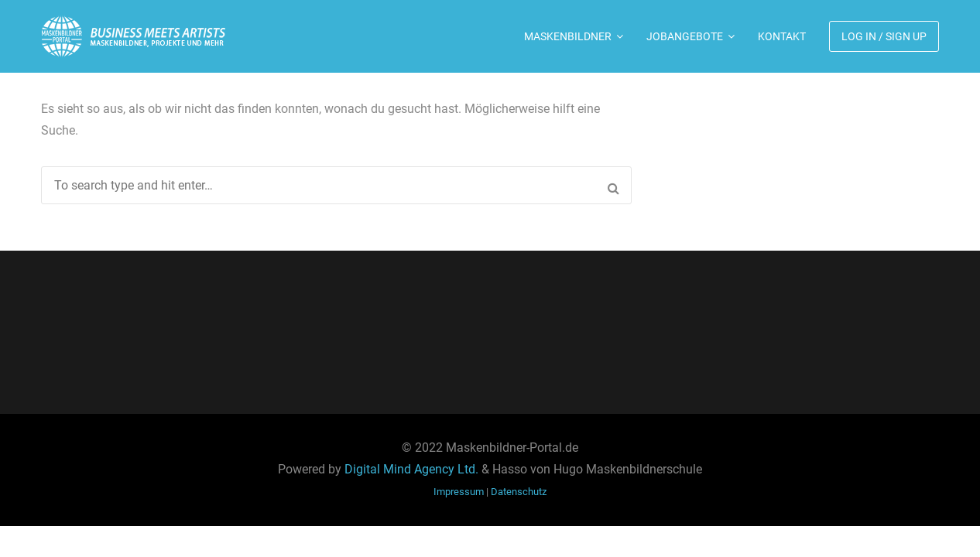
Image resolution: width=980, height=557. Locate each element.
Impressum (459, 492)
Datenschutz (519, 492)
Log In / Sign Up (884, 36)
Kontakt (782, 36)
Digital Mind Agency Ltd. (411, 469)
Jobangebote (685, 36)
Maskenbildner (568, 36)
